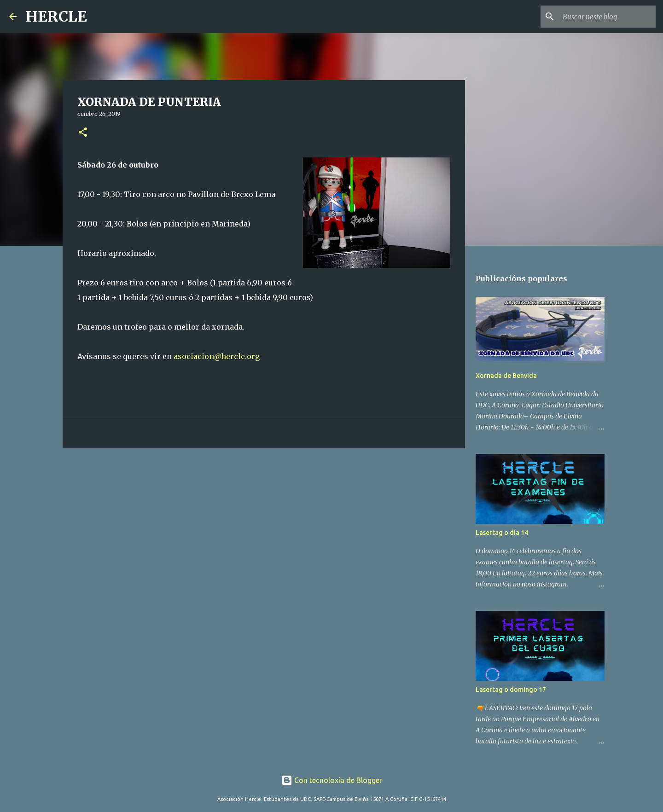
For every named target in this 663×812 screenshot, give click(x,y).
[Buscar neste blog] (607, 17)
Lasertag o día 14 (502, 533)
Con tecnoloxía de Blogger (332, 780)
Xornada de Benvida (506, 376)
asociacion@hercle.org (217, 356)
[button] (83, 133)
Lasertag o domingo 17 (511, 690)
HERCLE (56, 17)
